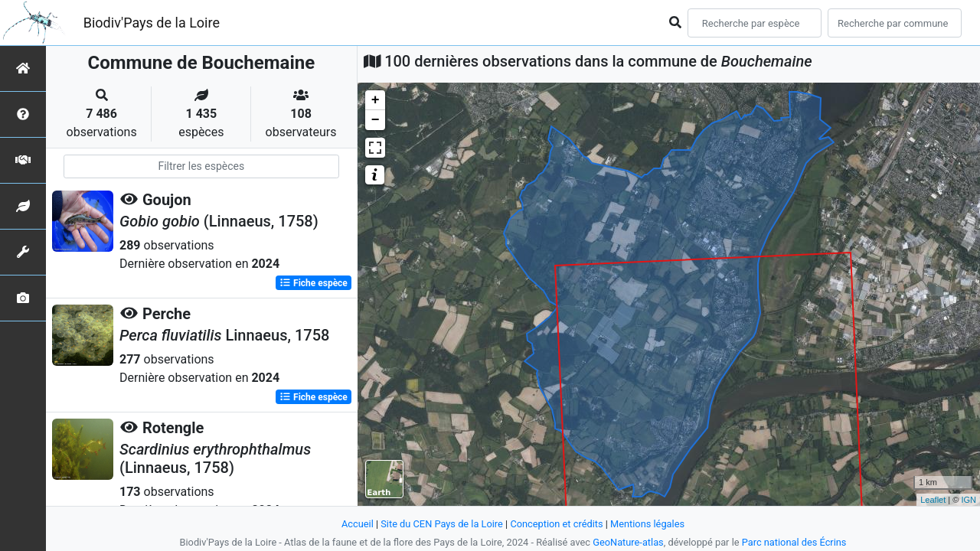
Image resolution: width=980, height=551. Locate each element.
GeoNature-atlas (628, 542)
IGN (969, 500)
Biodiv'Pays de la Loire (152, 23)
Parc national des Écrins (794, 542)
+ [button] (376, 100)
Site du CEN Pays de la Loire (442, 524)
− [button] (376, 120)
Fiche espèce (314, 283)
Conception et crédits (556, 524)
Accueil (358, 524)
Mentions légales (647, 524)
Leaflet (933, 500)
